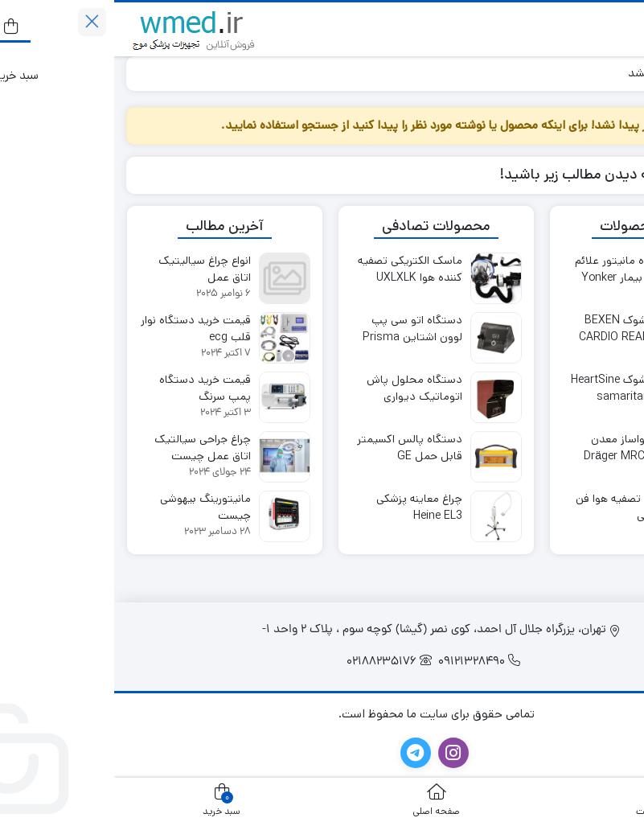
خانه (613, 73)
